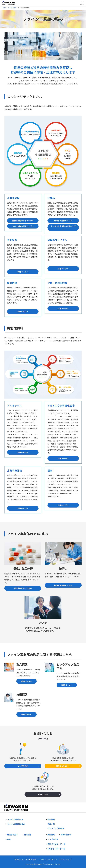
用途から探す (13, 835)
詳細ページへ (23, 272)
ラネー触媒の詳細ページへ (23, 226)
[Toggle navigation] (82, 3)
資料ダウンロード (63, 766)
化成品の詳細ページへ (63, 221)
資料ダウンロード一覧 (56, 844)
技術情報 (51, 835)
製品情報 (51, 819)
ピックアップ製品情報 (56, 828)
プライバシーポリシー (48, 860)
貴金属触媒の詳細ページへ (23, 221)
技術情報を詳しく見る (63, 585)
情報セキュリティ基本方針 (25, 860)
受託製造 (28, 835)
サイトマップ (66, 860)
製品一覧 (52, 824)
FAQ (9, 839)
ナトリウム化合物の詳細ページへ (63, 228)
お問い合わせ (43, 794)
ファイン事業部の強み (16, 824)
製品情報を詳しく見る (23, 588)
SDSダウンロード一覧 (56, 849)
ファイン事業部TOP (15, 819)
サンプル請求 (23, 766)
